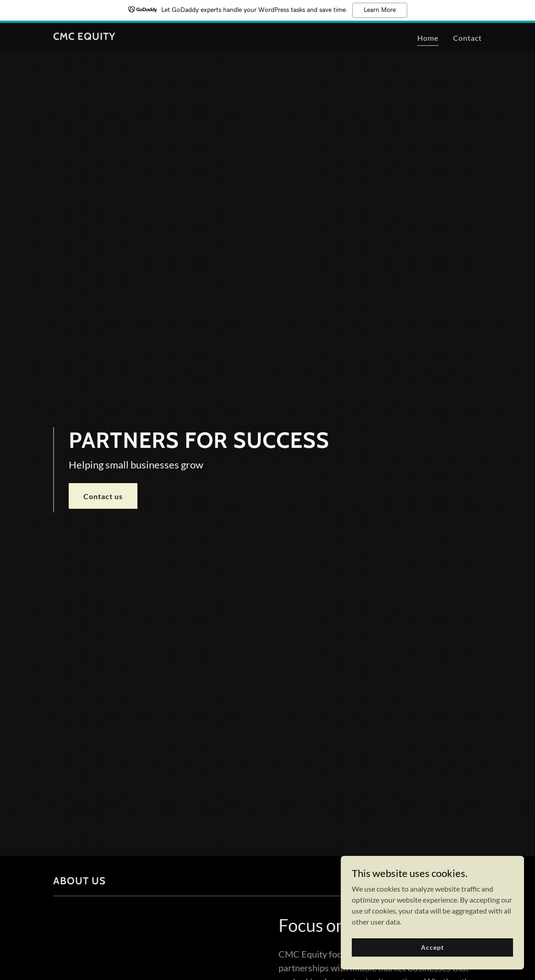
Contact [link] (467, 38)
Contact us (103, 496)
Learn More (380, 10)
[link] (84, 37)
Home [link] (428, 38)
